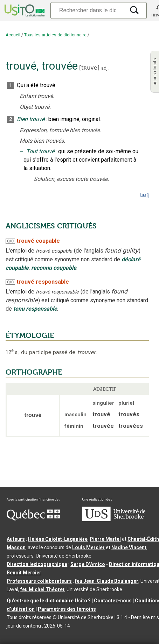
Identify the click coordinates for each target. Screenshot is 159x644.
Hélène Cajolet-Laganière (58, 539)
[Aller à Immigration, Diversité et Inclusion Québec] (33, 519)
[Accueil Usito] (24, 10)
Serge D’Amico (88, 564)
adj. (105, 68)
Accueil (13, 35)
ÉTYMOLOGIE (30, 335)
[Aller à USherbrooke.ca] (114, 519)
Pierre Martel (105, 539)
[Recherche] (88, 10)
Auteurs (16, 539)
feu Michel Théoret (42, 589)
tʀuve (89, 68)
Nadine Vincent (129, 547)
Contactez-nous (113, 601)
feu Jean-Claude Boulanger (107, 581)
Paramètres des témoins (67, 609)
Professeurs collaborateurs (39, 581)
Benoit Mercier (24, 573)
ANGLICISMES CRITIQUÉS (51, 226)
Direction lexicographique (37, 564)
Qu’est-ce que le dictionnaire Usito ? (49, 601)
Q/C (10, 241)
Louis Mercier (88, 547)
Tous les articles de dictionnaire (55, 35)
